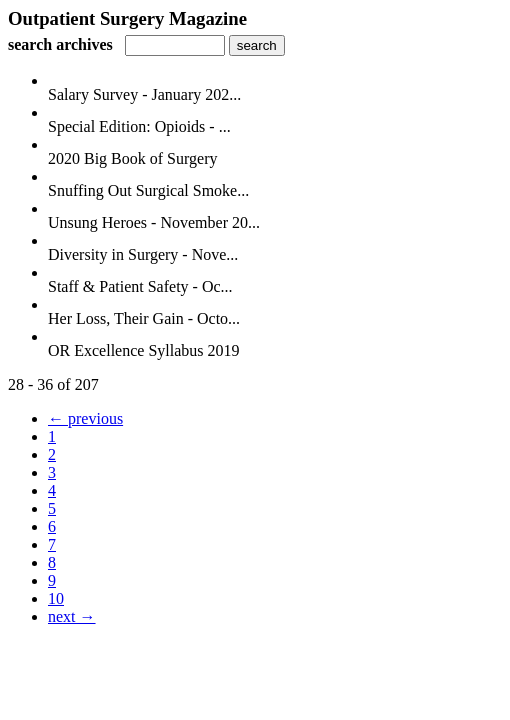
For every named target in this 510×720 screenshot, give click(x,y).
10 (56, 598)
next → (72, 616)
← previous (85, 418)
